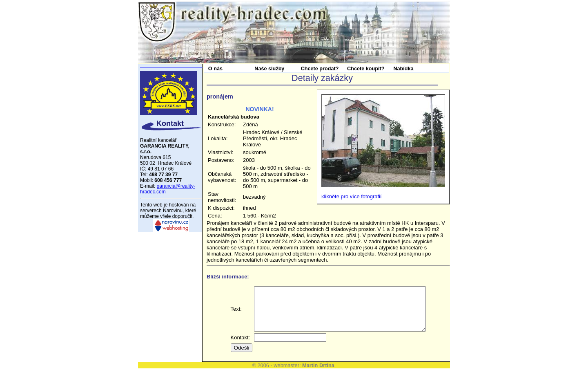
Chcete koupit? (366, 69)
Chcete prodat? (320, 69)
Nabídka (403, 69)
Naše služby (269, 69)
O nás (215, 69)
